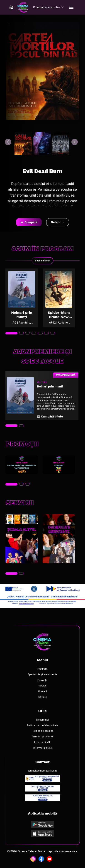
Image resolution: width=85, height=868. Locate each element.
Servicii (42, 686)
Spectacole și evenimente (42, 675)
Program (42, 669)
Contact (42, 691)
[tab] (11, 333)
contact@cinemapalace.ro (42, 771)
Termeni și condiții (42, 737)
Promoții (42, 680)
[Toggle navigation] (71, 7)
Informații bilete (42, 748)
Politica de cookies (42, 731)
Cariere (42, 697)
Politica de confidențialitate (42, 726)
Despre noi (42, 720)
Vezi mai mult (42, 261)
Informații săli (42, 742)
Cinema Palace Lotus (48, 7)
